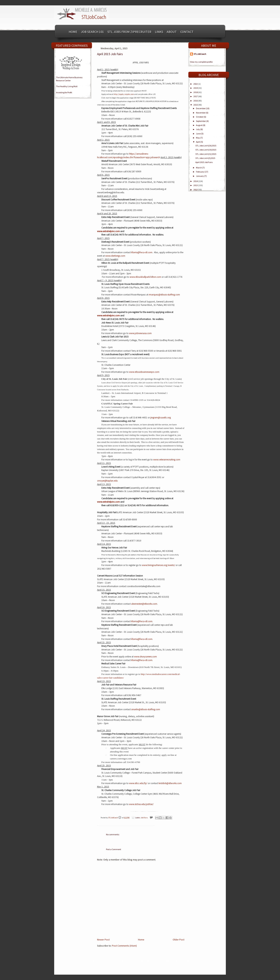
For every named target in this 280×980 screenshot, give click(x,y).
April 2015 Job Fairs (204, 162)
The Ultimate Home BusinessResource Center (69, 79)
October (200, 117)
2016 (196, 101)
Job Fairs (144, 818)
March (199, 168)
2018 (196, 92)
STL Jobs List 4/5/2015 (205, 158)
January (200, 176)
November (201, 113)
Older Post (179, 940)
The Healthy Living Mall (67, 86)
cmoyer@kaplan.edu (107, 481)
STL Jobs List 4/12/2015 (206, 154)
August (199, 125)
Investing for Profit (64, 92)
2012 (196, 190)
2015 (196, 105)
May (198, 138)
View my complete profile (201, 62)
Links (159, 32)
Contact (187, 32)
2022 (196, 84)
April (198, 142)
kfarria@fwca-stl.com (142, 639)
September (201, 121)
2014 (196, 181)
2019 (196, 88)
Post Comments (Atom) (124, 946)
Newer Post (103, 940)
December (201, 108)
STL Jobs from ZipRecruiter (129, 32)
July (198, 129)
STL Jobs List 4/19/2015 (206, 150)
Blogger (190, 961)
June (198, 134)
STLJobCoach (113, 818)
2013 (196, 185)
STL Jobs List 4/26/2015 (206, 146)
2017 (196, 96)
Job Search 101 (92, 32)
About (172, 32)
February (200, 172)
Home (73, 32)
